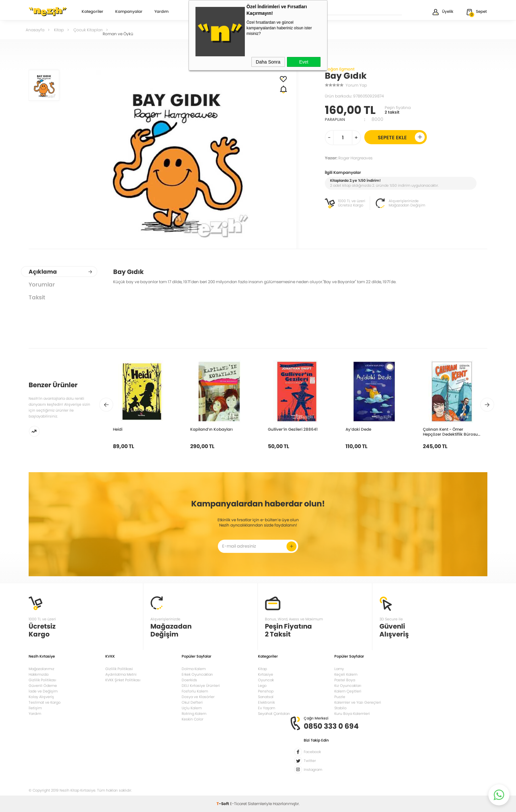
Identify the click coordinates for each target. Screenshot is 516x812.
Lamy (339, 669)
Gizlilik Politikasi (119, 669)
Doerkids (189, 680)
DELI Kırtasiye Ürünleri (201, 686)
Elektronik (266, 702)
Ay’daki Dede (358, 429)
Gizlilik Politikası (42, 680)
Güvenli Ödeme (43, 686)
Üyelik (442, 12)
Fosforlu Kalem (195, 691)
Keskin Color (193, 719)
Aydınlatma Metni (121, 674)
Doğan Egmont (340, 69)
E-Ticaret (238, 804)
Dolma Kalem (194, 669)
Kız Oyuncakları (348, 686)
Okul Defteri (192, 702)
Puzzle (340, 697)
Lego (262, 686)
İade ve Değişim (43, 691)
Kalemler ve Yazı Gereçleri (358, 702)
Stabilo (340, 708)
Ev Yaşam (267, 708)
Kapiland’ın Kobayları (211, 429)
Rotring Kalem (194, 714)
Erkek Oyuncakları (197, 674)
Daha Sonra (268, 62)
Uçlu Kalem (192, 708)
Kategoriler (92, 12)
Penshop (266, 691)
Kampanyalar (129, 12)
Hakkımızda (39, 674)
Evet (304, 62)
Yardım (161, 12)
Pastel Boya (345, 680)
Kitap (262, 669)
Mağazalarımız (41, 669)
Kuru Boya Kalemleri (352, 714)
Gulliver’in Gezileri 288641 (293, 429)
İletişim (35, 708)
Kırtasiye (266, 674)
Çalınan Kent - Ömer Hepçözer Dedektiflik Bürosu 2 (450, 432)
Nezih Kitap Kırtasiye (48, 12)
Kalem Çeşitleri (348, 691)
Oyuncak (266, 680)
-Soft (223, 804)
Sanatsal (266, 697)
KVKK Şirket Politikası (123, 680)
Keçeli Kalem (346, 674)
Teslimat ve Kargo (45, 702)
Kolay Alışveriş (41, 697)
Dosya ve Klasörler (198, 697)
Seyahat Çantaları (274, 714)
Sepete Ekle (401, 137)
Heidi (118, 429)
